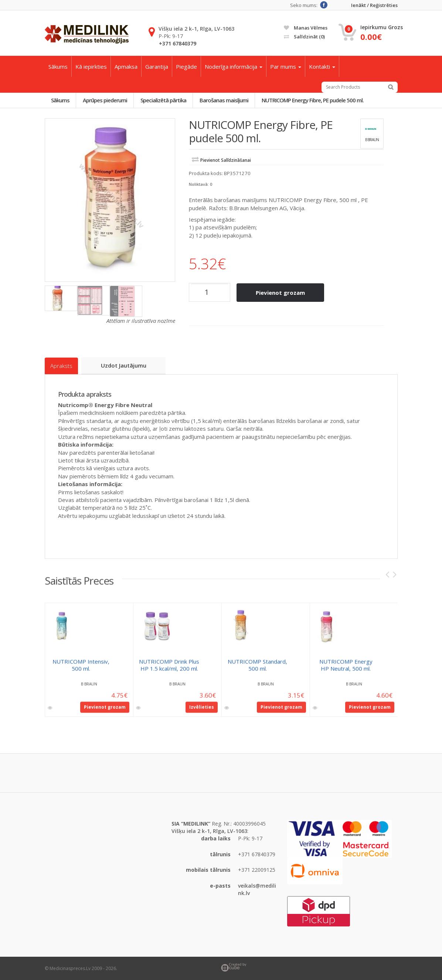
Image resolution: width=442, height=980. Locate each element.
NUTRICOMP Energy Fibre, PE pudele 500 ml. (314, 100)
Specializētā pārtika (164, 100)
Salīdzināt (304, 37)
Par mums (286, 66)
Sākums (58, 66)
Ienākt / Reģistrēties (374, 5)
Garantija (157, 66)
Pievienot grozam (281, 293)
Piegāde (186, 66)
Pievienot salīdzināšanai (226, 161)
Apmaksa (126, 66)
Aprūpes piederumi (106, 100)
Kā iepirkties (91, 66)
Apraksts (61, 366)
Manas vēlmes (306, 28)
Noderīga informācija (234, 66)
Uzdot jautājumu (124, 365)
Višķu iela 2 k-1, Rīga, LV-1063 (196, 29)
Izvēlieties (202, 711)
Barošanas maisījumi (225, 100)
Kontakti (322, 66)
